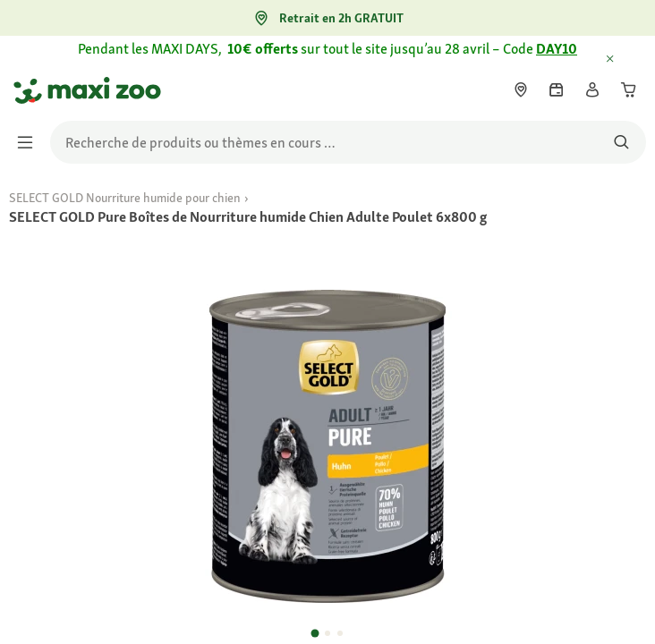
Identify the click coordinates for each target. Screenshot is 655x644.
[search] (348, 142)
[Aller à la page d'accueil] (30, 90)
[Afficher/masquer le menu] (30, 142)
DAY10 (557, 49)
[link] (521, 89)
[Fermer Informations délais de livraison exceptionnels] (626, 60)
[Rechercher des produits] (621, 142)
